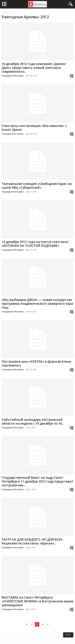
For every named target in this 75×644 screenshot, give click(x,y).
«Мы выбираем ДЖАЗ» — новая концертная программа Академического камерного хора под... (37, 304)
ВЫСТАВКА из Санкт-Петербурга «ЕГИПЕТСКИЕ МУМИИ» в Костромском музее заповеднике (37, 601)
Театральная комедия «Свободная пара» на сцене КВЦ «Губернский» (37, 186)
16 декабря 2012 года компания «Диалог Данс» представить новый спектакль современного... (34, 68)
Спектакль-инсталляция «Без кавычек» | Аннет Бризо (34, 128)
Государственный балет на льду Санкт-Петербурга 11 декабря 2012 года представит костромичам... (37, 481)
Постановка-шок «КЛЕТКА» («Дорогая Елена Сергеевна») (36, 363)
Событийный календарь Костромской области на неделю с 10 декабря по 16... (33, 422)
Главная (5, 12)
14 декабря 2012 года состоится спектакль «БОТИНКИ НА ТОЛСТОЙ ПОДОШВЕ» (35, 244)
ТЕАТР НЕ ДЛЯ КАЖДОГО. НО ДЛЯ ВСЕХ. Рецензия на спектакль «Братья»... (32, 541)
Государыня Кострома (13, 76)
